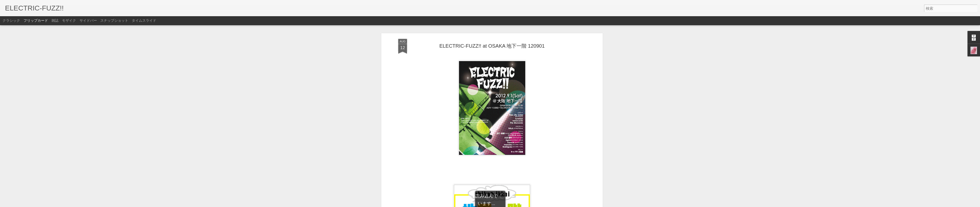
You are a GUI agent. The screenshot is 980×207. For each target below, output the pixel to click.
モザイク (69, 20)
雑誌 (55, 20)
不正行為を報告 (520, 204)
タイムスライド (144, 20)
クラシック (11, 20)
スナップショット (114, 20)
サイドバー (88, 20)
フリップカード (36, 20)
